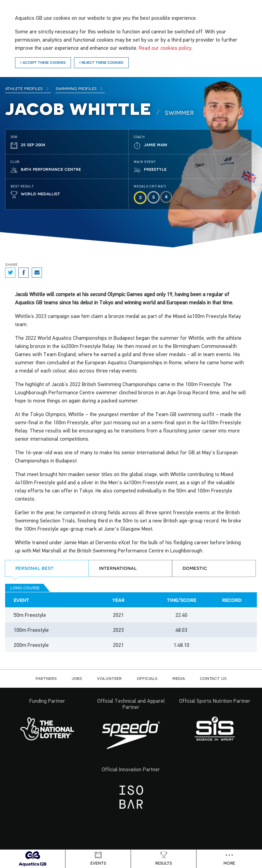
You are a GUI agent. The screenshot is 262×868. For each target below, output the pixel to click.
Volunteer (109, 678)
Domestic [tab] (195, 568)
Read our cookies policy (165, 48)
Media (179, 678)
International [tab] (118, 568)
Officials (147, 678)
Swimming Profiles (79, 88)
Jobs (77, 678)
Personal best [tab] (34, 568)
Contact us (213, 678)
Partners (46, 678)
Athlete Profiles (27, 88)
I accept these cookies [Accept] (43, 62)
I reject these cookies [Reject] (101, 62)
